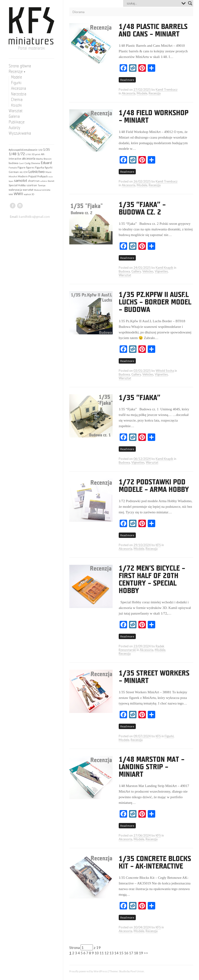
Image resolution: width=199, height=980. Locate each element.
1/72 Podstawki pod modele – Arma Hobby (154, 486)
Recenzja (155, 93)
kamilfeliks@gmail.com (34, 217)
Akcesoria (129, 93)
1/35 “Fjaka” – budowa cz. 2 (142, 209)
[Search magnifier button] (190, 3)
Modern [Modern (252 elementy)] (23, 176)
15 (121, 953)
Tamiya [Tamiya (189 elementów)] (42, 185)
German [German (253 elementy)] (14, 172)
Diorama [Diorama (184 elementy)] (36, 163)
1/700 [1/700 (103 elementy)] (28, 154)
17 (131, 953)
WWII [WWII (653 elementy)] (18, 194)
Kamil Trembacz (167, 89)
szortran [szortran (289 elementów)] (32, 185)
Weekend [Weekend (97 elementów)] (38, 190)
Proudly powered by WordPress (88, 971)
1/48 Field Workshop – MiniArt (154, 117)
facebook (13, 206)
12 (107, 953)
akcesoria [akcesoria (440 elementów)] (29, 158)
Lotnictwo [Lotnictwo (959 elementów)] (37, 171)
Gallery (136, 271)
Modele (142, 93)
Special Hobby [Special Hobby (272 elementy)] (17, 185)
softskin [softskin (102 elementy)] (44, 181)
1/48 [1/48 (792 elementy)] (13, 154)
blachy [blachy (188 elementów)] (39, 159)
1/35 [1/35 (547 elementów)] (46, 149)
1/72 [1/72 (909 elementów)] (21, 154)
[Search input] (153, 3)
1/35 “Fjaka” (140, 398)
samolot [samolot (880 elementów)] (21, 180)
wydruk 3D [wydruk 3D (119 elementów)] (29, 194)
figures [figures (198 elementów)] (30, 168)
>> (146, 953)
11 (102, 953)
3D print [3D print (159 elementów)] (36, 154)
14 (116, 953)
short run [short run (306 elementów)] (34, 181)
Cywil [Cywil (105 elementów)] (21, 163)
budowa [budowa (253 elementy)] (13, 163)
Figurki (169, 736)
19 (141, 953)
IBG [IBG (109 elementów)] (21, 172)
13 (111, 953)
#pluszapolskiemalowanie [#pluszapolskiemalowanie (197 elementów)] (23, 150)
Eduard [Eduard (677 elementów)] (46, 163)
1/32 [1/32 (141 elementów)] (40, 150)
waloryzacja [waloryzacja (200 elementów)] (15, 190)
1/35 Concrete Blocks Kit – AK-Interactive (155, 863)
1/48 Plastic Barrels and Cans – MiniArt (153, 31)
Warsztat (125, 275)
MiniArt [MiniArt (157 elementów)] (13, 176)
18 (136, 953)
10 (97, 953)
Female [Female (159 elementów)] (13, 168)
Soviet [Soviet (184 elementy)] (51, 181)
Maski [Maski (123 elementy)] (48, 172)
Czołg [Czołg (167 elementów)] (28, 163)
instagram (20, 206)
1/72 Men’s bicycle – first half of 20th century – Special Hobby (152, 580)
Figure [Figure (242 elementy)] (22, 167)
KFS (158, 545)
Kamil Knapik (164, 268)
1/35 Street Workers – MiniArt (154, 677)
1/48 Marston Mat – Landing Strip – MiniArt (152, 767)
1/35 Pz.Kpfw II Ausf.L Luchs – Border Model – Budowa (155, 302)
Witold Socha (165, 371)
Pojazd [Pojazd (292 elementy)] (32, 176)
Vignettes (161, 271)
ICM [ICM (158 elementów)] (26, 172)
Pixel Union (137, 971)
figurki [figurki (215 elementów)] (49, 167)
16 (126, 953)
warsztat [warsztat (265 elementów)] (28, 190)
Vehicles (148, 271)
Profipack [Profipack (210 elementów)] (42, 176)
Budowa (124, 271)
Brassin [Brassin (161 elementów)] (48, 159)
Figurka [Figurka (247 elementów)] (39, 167)
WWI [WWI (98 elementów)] (11, 194)
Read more (127, 80)
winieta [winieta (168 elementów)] (46, 190)
